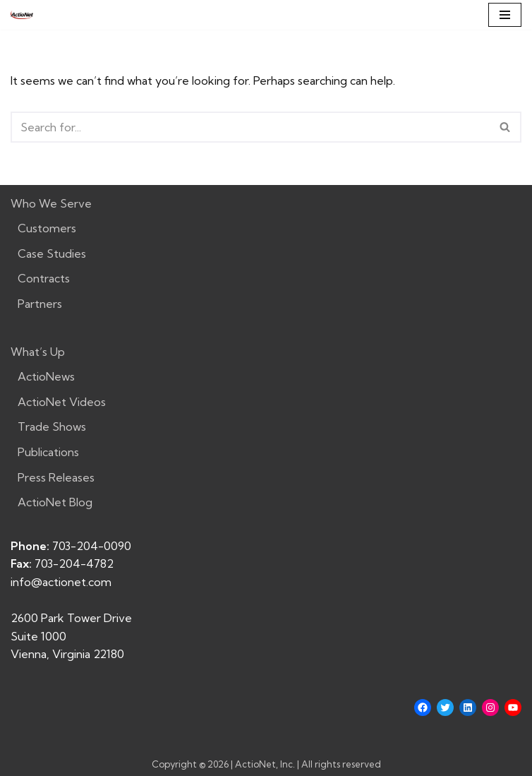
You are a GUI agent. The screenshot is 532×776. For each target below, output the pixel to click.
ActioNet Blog (55, 502)
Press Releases (56, 477)
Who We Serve (51, 203)
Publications (48, 452)
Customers (47, 228)
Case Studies (52, 253)
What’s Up (38, 352)
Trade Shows (52, 426)
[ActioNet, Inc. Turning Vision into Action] (22, 15)
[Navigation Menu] (505, 15)
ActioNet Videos (62, 402)
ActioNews (46, 376)
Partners (40, 304)
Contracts (44, 278)
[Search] (250, 127)
